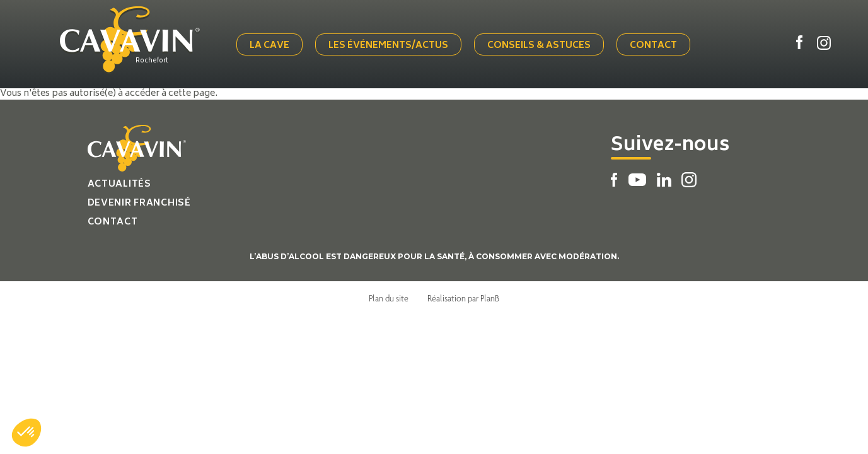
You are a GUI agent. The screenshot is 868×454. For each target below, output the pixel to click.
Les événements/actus (388, 46)
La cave (269, 46)
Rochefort (152, 61)
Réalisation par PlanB (463, 298)
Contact (653, 46)
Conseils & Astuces (539, 46)
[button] (26, 433)
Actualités (119, 184)
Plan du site (389, 298)
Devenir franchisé (139, 203)
